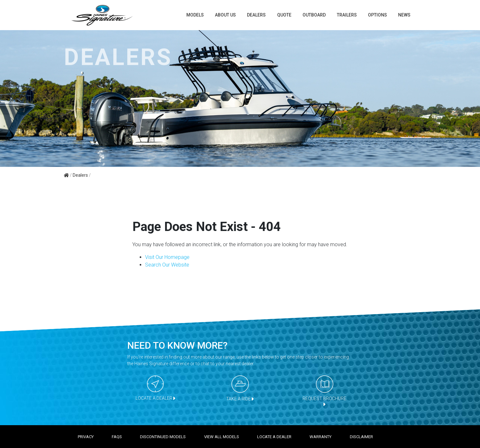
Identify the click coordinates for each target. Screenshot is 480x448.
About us (225, 15)
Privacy (86, 437)
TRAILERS (347, 15)
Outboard (314, 15)
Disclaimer (361, 437)
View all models (222, 437)
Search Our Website (167, 265)
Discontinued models (163, 437)
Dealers (256, 15)
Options (377, 15)
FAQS (117, 437)
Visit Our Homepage (167, 257)
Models (195, 15)
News (404, 15)
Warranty (320, 437)
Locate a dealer (274, 437)
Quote (284, 15)
